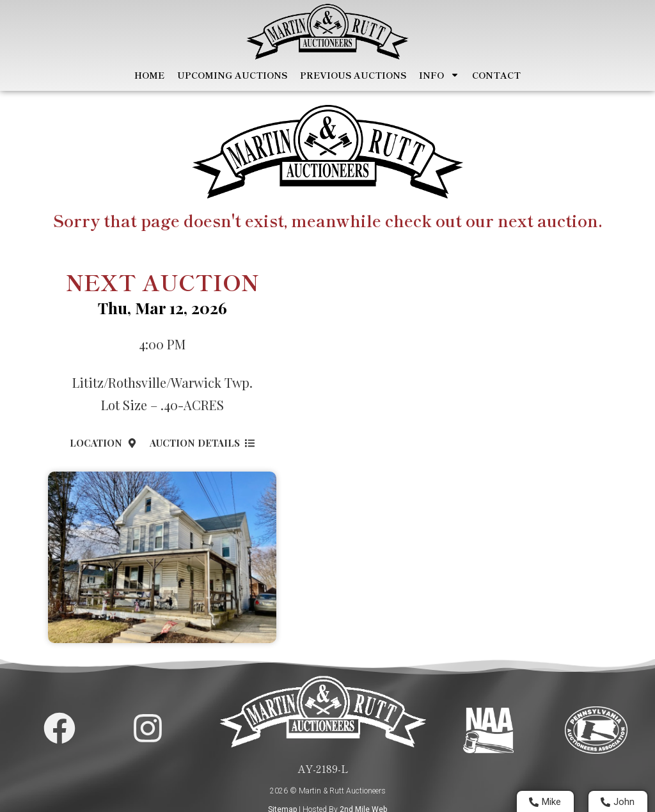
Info (439, 76)
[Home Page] (327, 32)
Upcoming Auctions (232, 76)
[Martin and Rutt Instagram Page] (148, 728)
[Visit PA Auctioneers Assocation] (596, 729)
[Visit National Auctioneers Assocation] (488, 730)
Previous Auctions (353, 76)
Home (149, 76)
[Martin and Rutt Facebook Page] (59, 728)
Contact (496, 76)
